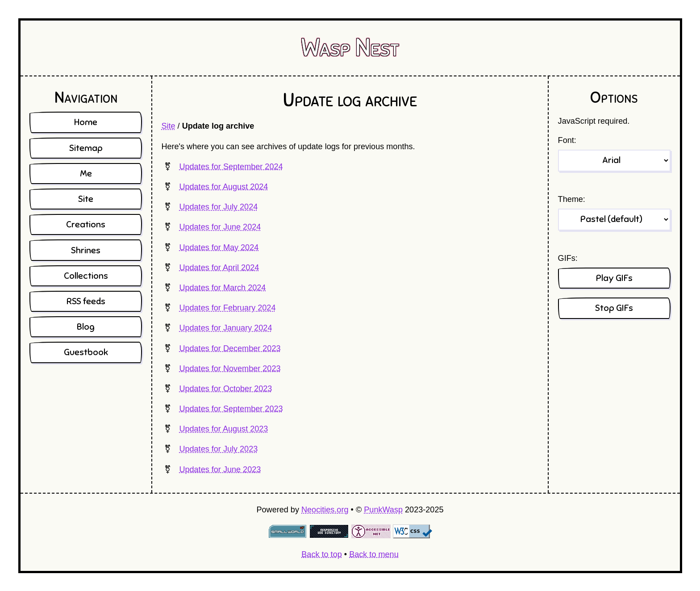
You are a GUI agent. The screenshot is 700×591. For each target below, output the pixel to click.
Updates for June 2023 (220, 469)
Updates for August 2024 (223, 187)
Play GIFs (614, 278)
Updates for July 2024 (218, 207)
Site (168, 126)
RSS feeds (86, 301)
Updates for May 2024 (219, 247)
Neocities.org (325, 510)
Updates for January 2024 (225, 328)
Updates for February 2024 (227, 308)
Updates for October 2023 (225, 389)
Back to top (321, 554)
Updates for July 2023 (218, 449)
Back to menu (374, 554)
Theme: (572, 199)
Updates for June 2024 (220, 227)
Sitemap (86, 148)
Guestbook (86, 352)
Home (86, 122)
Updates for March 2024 (222, 288)
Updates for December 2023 (230, 348)
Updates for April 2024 (219, 268)
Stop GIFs (614, 308)
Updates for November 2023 (230, 369)
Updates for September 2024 (231, 167)
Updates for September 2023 (231, 409)
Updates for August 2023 (223, 429)
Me (86, 174)
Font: (567, 140)
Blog (86, 327)
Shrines (86, 250)
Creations (86, 224)
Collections (86, 276)
